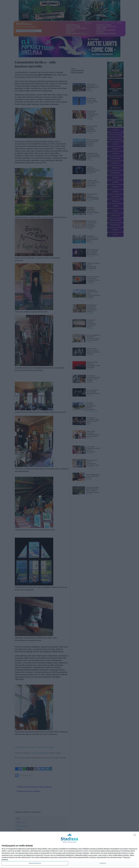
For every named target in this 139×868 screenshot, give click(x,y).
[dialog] (69, 850)
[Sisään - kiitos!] (135, 835)
